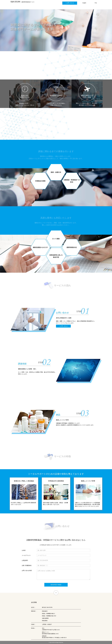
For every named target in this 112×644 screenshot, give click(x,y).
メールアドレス (26, 555)
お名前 (24, 550)
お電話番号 (25, 560)
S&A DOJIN (52, 642)
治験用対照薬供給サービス (22, 2)
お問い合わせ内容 (27, 571)
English (84, 3)
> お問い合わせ (63, 326)
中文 (96, 3)
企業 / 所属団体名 (27, 565)
